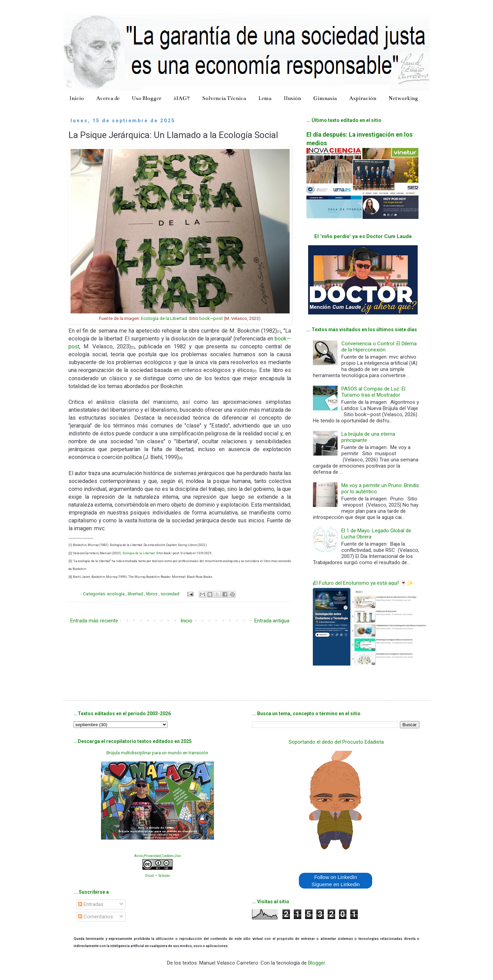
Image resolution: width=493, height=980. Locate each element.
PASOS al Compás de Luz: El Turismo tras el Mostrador (373, 392)
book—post (211, 318)
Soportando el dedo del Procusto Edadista (336, 742)
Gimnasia (325, 98)
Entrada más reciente (94, 621)
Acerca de (108, 98)
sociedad (170, 594)
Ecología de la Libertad (164, 318)
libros (152, 594)
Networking (403, 98)
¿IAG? (182, 98)
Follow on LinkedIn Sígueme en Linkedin (336, 881)
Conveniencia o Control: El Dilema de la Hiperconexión (379, 347)
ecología (116, 594)
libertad (136, 594)
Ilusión (292, 98)
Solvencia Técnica (224, 98)
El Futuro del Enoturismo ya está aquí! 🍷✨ (364, 583)
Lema (265, 98)
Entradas (91, 904)
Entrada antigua (272, 621)
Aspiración (363, 98)
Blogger (317, 963)
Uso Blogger (147, 98)
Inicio (77, 98)
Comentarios (96, 917)
